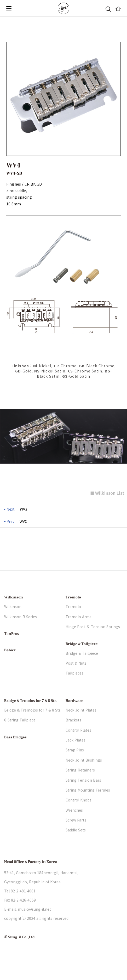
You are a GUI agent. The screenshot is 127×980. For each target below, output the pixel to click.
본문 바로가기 (0, 17)
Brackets (73, 735)
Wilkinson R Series (21, 632)
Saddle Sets (76, 845)
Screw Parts (76, 835)
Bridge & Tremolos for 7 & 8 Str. (33, 725)
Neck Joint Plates (81, 725)
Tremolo (73, 612)
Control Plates (78, 745)
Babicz (10, 665)
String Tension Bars (83, 795)
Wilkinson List (107, 493)
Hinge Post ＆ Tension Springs (93, 642)
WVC (23, 521)
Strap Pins (75, 765)
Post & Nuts (76, 678)
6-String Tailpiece (20, 735)
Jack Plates (76, 755)
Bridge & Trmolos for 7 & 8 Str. (31, 716)
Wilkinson (14, 612)
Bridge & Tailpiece (82, 659)
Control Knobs (79, 815)
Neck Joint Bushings (84, 775)
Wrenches (74, 825)
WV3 (24, 509)
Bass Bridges (15, 752)
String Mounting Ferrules (88, 805)
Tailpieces (74, 688)
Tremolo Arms (79, 632)
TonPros (12, 649)
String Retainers (80, 785)
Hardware (74, 716)
